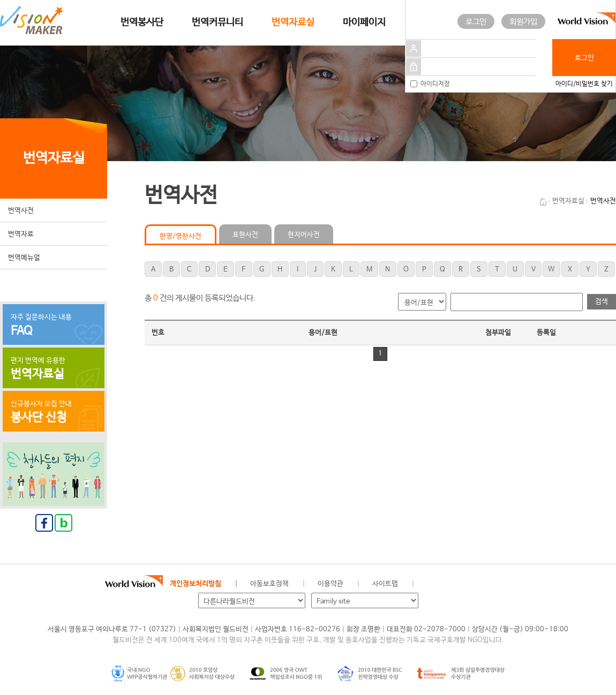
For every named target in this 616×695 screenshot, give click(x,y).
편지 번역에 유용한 (54, 369)
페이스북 (448, 584)
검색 (602, 302)
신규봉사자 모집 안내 (54, 412)
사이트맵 (385, 584)
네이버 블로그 (467, 584)
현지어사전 (304, 235)
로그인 (476, 22)
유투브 (502, 584)
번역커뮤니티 (217, 22)
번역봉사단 (142, 22)
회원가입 (523, 22)
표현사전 (245, 235)
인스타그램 (484, 584)
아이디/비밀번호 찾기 (584, 84)
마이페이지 (364, 22)
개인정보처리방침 (196, 584)
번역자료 (21, 234)
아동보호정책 (269, 584)
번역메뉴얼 (24, 258)
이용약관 (330, 584)
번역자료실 (293, 22)
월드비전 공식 (431, 584)
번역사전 (21, 211)
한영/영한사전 (181, 236)
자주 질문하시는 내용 (54, 326)
